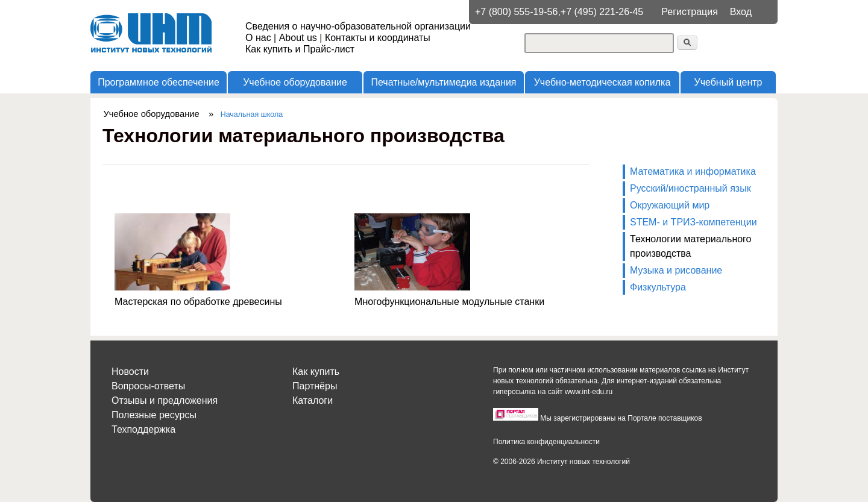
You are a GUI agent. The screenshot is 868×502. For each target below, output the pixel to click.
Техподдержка (143, 429)
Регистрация (690, 12)
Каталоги (313, 400)
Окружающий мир (670, 205)
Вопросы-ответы (148, 386)
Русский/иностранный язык (690, 188)
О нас (258, 38)
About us (298, 38)
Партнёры (315, 386)
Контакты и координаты (378, 38)
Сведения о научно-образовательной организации (358, 26)
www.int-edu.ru (589, 392)
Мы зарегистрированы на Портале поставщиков (621, 418)
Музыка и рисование (676, 270)
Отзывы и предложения (165, 400)
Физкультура (658, 287)
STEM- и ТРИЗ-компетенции (693, 222)
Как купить (316, 372)
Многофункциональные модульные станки (449, 302)
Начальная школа (252, 115)
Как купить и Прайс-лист (300, 49)
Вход (741, 12)
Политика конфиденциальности (546, 442)
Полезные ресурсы (154, 415)
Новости (130, 372)
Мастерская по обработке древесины (198, 302)
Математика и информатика (693, 171)
